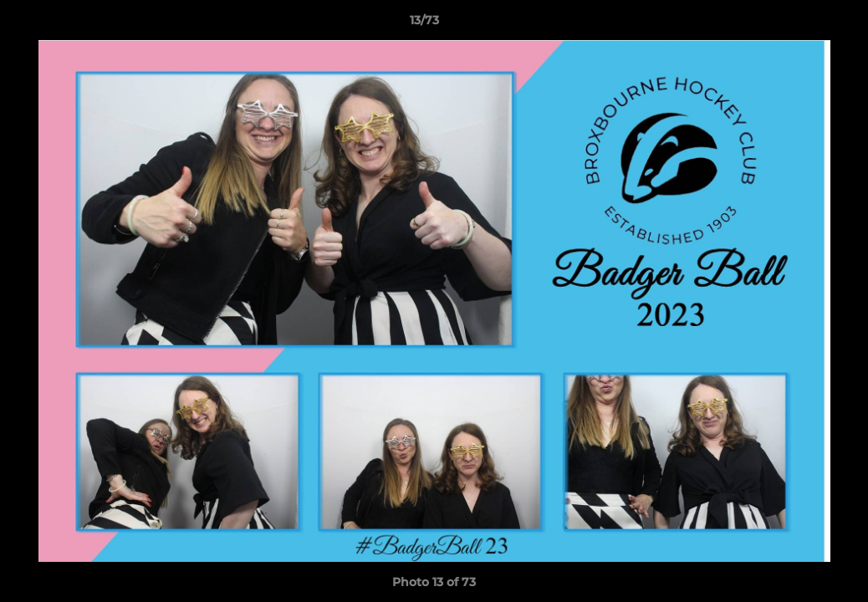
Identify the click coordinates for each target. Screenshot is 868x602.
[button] (798, 24)
